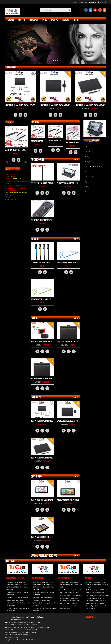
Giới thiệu (22, 20)
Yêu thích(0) (73, 2)
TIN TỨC (44, 20)
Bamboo (88, 172)
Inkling (87, 187)
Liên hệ (76, 20)
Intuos (87, 147)
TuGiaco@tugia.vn (10, 199)
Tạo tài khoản (102, 2)
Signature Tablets (91, 182)
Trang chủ (10, 20)
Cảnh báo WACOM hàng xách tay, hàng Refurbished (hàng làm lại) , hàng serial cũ (71, 585)
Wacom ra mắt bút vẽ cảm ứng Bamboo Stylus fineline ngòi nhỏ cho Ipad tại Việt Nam (70, 606)
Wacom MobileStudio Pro (93, 167)
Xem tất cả (77, 160)
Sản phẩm (55, 20)
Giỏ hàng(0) (83, 2)
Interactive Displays (91, 177)
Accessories (89, 192)
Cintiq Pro (88, 162)
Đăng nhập (92, 2)
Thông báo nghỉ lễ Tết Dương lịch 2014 (71, 595)
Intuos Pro (88, 152)
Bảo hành (66, 20)
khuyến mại (34, 20)
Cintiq (87, 157)
